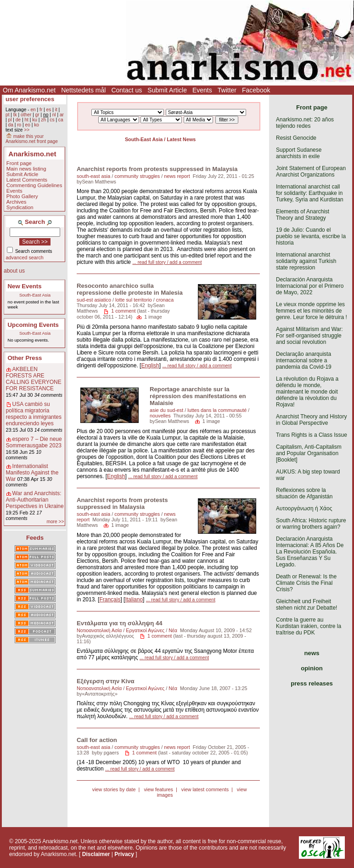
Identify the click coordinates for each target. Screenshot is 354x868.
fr (41, 110)
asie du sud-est (166, 410)
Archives (17, 202)
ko (37, 125)
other (26, 115)
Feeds (35, 538)
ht (26, 120)
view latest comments (205, 789)
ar (62, 115)
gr (37, 115)
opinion (312, 668)
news (312, 653)
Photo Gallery (22, 196)
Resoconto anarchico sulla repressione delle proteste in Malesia (130, 289)
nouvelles (160, 416)
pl (10, 120)
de (18, 120)
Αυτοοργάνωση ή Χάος (304, 508)
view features (158, 789)
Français (110, 600)
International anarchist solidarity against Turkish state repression (306, 261)
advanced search (25, 257)
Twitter (227, 90)
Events (202, 90)
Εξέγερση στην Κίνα (106, 681)
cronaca (165, 300)
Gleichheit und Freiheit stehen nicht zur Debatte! (306, 605)
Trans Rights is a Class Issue (312, 435)
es (49, 110)
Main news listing (26, 169)
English (150, 365)
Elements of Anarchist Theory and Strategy (303, 215)
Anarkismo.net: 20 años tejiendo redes (305, 123)
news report (177, 176)
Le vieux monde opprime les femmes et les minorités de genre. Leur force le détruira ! (312, 311)
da (10, 125)
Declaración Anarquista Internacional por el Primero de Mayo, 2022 (310, 286)
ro (19, 125)
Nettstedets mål (83, 90)
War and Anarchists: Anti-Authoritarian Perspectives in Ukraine (35, 500)
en (33, 110)
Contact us (126, 90)
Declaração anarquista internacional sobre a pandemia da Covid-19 (304, 360)
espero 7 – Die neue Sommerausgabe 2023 (34, 442)
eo (28, 125)
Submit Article (167, 90)
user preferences (30, 99)
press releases (312, 683)
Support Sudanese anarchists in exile (299, 153)
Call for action (97, 740)
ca (61, 120)
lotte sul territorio (134, 300)
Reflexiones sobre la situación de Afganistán (304, 493)
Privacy (124, 854)
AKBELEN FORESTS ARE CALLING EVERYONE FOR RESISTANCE (34, 379)
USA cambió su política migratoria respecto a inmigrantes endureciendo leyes (34, 414)
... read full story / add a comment (167, 262)
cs (52, 120)
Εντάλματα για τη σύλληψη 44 (120, 623)
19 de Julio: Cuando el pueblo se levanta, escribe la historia (311, 236)
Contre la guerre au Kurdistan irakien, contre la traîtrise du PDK (309, 626)
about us (14, 271)
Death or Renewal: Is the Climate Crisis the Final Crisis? (306, 583)
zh (43, 120)
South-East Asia (35, 295)
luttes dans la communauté (217, 410)
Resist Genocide (296, 138)
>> (27, 130)
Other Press (25, 358)
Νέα (173, 630)
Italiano (134, 600)
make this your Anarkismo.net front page (32, 139)
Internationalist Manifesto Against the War (32, 473)
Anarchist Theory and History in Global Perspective (312, 420)
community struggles (137, 176)
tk (15, 115)
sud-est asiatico (94, 300)
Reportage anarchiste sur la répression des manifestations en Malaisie (198, 396)
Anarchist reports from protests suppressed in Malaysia (157, 169)
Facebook (256, 90)
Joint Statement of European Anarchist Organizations (311, 171)
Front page (19, 163)
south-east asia (93, 176)
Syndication (20, 207)
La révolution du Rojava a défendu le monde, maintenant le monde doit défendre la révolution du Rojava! (307, 392)
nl (54, 115)
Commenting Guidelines (34, 185)
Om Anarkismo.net (29, 90)
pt (8, 115)
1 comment (123, 311)
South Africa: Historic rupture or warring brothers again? (311, 524)
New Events (25, 286)
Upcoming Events (33, 325)
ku (35, 120)
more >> (55, 522)
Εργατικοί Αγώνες (145, 630)
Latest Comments (27, 180)
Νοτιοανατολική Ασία (99, 630)
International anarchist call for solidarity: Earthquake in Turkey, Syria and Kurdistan (310, 193)
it (56, 110)
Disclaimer (96, 854)
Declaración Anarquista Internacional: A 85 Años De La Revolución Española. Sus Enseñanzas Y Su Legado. (310, 552)
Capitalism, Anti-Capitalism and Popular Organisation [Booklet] (309, 453)
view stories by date (114, 789)
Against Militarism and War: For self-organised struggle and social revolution (309, 336)
